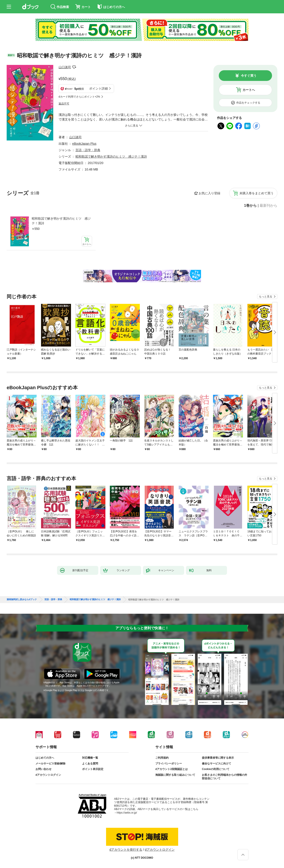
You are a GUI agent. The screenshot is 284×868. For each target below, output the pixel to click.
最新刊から (268, 206)
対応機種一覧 (90, 758)
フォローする (74, 67)
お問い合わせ (43, 769)
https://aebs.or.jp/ (127, 813)
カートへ (249, 90)
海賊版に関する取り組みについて (175, 775)
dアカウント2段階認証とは (172, 769)
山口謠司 (65, 67)
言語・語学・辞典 (88, 150)
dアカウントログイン (48, 775)
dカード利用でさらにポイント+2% (79, 97)
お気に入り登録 (209, 193)
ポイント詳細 (99, 88)
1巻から (250, 206)
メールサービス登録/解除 (50, 764)
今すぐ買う (249, 76)
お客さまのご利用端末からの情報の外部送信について (225, 777)
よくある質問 (90, 764)
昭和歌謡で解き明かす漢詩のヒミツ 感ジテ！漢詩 (61, 221)
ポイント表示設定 (93, 769)
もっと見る (266, 297)
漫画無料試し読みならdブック (22, 599)
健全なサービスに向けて (217, 764)
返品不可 (64, 104)
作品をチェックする (248, 103)
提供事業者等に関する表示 (218, 758)
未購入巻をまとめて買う (256, 193)
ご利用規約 (162, 758)
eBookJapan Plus (84, 144)
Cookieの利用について (216, 769)
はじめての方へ (45, 758)
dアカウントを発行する (126, 850)
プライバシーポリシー (169, 764)
